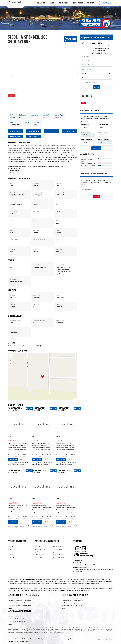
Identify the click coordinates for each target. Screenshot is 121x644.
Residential (58, 117)
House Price (85, 125)
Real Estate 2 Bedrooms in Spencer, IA (19, 616)
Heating (12, 295)
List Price (36, 183)
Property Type (60, 192)
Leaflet (75, 399)
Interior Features (61, 265)
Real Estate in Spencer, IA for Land (17, 603)
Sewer (58, 295)
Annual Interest (103, 132)
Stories (35, 221)
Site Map (41, 639)
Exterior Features (38, 265)
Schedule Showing (16, 131)
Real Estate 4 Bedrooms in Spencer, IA (19, 621)
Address (12, 202)
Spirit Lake (38, 552)
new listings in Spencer (14, 584)
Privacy (32, 639)
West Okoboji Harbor (59, 558)
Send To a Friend (34, 131)
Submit (96, 197)
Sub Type (13, 192)
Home (9, 639)
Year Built (59, 249)
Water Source (37, 295)
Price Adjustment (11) (88, 164)
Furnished (13, 265)
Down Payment (103, 125)
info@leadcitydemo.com (100, 53)
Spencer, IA (78, 579)
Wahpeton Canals (40, 555)
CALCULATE (96, 148)
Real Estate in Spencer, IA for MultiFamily (19, 606)
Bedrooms (36, 211)
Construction (60, 320)
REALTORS (41, 3)
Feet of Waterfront (39, 240)
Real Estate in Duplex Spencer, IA (71, 603)
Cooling (12, 304)
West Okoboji (12, 558)
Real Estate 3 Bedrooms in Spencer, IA (19, 619)
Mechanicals (14, 279)
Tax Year (12, 249)
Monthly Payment (104, 139)
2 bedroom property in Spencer (32, 581)
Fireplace (36, 304)
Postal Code (14, 211)
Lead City (29, 641)
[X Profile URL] (103, 640)
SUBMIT (96, 87)
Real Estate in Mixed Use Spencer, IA (72, 606)
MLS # (11, 183)
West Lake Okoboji (58, 555)
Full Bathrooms (15, 221)
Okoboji (10, 549)
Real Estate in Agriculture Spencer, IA (72, 600)
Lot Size (12, 230)
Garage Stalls (14, 240)
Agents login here (72, 639)
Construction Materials (17, 330)
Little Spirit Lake (57, 549)
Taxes (57, 240)
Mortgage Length (87, 139)
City (34, 202)
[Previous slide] (10, 71)
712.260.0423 (36, 346)
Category (59, 183)
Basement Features (39, 320)
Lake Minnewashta (40, 549)
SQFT (57, 221)
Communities (64, 3)
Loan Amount (86, 132)
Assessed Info (16, 136)
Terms (17, 639)
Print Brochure (70, 131)
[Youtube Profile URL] (111, 640)
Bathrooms (59, 211)
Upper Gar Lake (57, 552)
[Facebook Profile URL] (99, 640)
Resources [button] (78, 3)
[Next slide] (75, 71)
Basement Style (15, 320)
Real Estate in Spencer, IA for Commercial (19, 600)
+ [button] (10, 361)
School (35, 249)
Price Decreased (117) (88, 166)
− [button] (10, 364)
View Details (13, 460)
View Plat (34, 136)
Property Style (37, 192)
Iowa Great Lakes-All (58, 546)
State (57, 202)
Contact (90, 3)
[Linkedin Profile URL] (107, 640)
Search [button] (52, 3)
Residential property (17, 579)
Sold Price (36, 230)
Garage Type (60, 230)
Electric (58, 304)
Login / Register (106, 3)
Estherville (11, 546)
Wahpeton (11, 555)
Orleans (10, 552)
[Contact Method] (96, 73)
